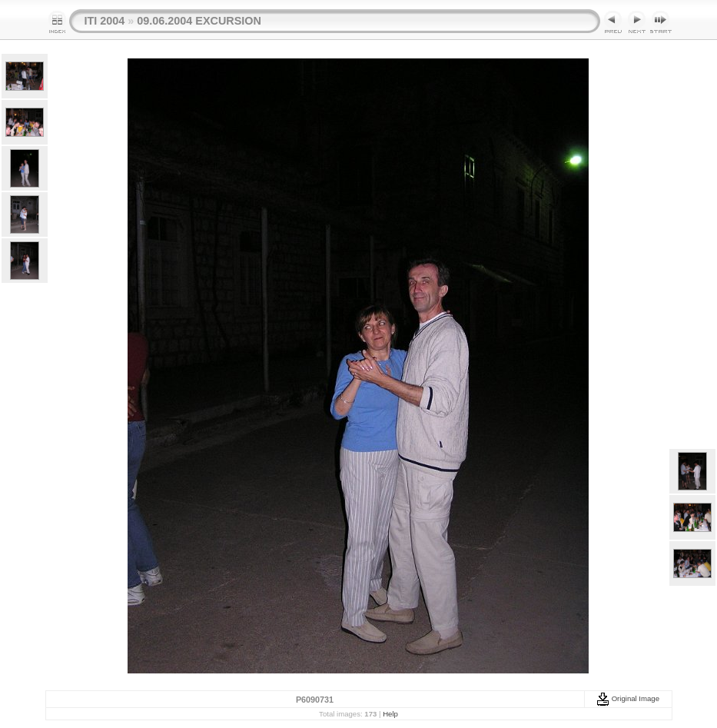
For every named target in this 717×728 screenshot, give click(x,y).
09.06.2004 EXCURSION (199, 21)
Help (390, 714)
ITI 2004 (105, 21)
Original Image (628, 698)
